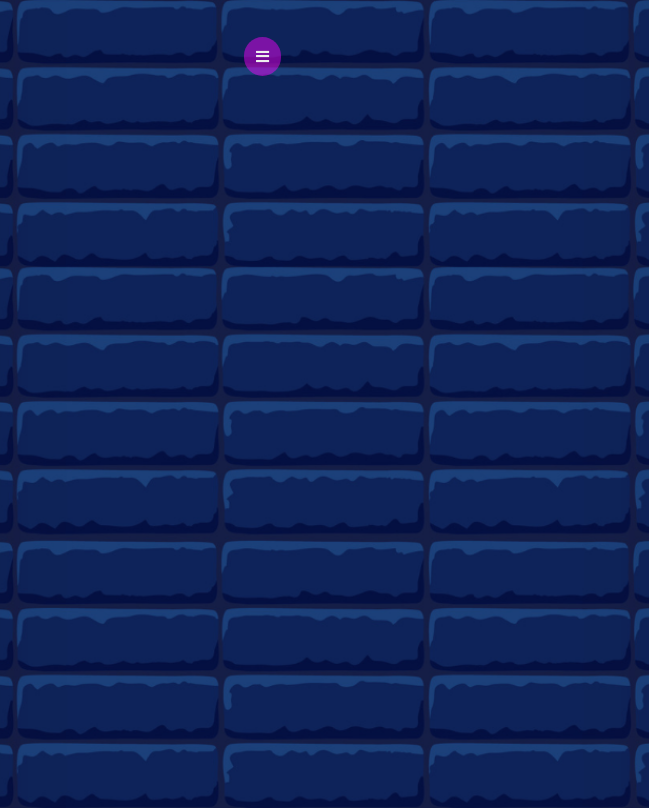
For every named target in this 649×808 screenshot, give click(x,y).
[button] (262, 56)
